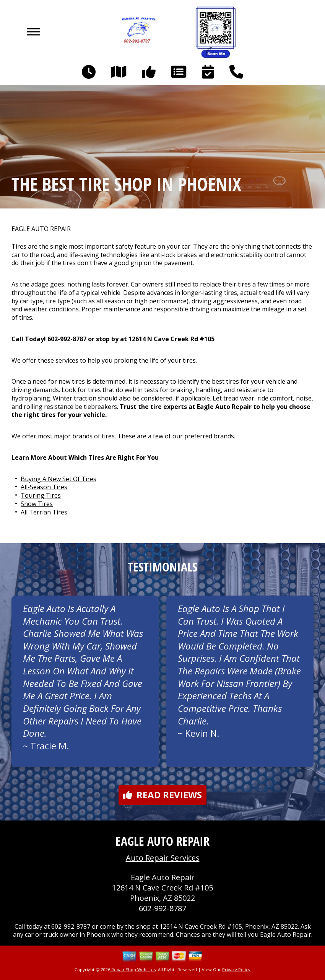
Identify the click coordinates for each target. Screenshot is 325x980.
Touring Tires (41, 495)
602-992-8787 (67, 339)
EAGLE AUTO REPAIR (41, 229)
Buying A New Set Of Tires (58, 479)
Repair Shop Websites (133, 969)
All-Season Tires (44, 487)
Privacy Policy (236, 969)
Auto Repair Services (163, 858)
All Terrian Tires (44, 512)
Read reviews (162, 795)
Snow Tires (37, 504)
